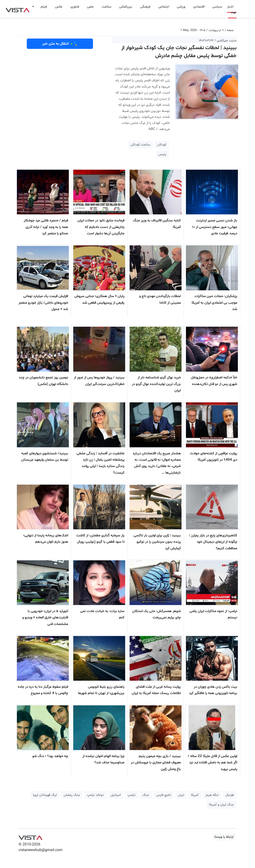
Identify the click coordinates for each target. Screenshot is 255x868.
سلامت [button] (106, 7)
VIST (17, 9)
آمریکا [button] (195, 795)
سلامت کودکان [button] (140, 145)
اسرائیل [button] (116, 795)
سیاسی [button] (217, 7)
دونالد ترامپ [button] (95, 795)
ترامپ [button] (131, 795)
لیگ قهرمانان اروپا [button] (45, 795)
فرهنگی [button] (145, 7)
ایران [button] (181, 795)
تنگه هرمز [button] (212, 795)
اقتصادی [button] (199, 7)
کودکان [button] (162, 145)
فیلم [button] (44, 7)
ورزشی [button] (181, 7)
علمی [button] (90, 7)
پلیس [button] (162, 154)
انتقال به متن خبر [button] (60, 44)
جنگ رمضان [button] (72, 795)
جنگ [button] (146, 795)
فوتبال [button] (230, 795)
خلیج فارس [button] (164, 795)
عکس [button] (59, 7)
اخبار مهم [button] (232, 10)
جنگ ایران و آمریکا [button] (221, 805)
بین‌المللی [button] (126, 7)
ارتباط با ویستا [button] (224, 837)
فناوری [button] (75, 7)
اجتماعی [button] (164, 7)
